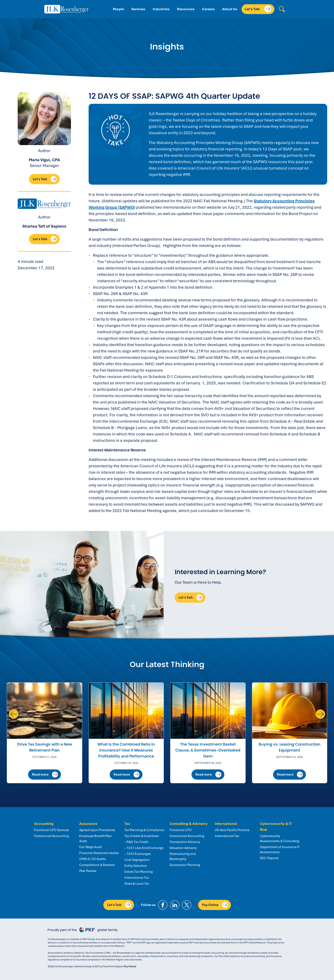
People (118, 9)
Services (138, 9)
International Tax (137, 878)
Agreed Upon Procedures (97, 830)
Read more (45, 775)
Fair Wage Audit (91, 847)
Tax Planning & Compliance (144, 830)
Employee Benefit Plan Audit (96, 839)
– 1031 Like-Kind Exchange (144, 848)
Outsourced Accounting (51, 836)
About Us (230, 9)
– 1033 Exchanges (138, 854)
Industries (161, 9)
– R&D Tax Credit (136, 842)
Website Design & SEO (87, 966)
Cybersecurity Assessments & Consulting (280, 839)
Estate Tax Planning (139, 872)
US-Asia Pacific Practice (232, 830)
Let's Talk (258, 9)
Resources (186, 9)
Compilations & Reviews (97, 865)
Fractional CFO (181, 830)
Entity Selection (136, 866)
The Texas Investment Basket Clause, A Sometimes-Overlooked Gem (208, 750)
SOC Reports (269, 858)
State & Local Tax (137, 884)
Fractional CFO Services (52, 830)
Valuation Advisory (183, 848)
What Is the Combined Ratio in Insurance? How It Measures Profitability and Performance (126, 750)
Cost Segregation (137, 860)
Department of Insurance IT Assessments (280, 850)
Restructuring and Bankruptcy (183, 856)
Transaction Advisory (185, 842)
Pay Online (215, 905)
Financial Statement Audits (99, 853)
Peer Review (88, 871)
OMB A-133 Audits (93, 859)
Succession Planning (185, 865)
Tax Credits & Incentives (142, 836)
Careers (208, 9)
